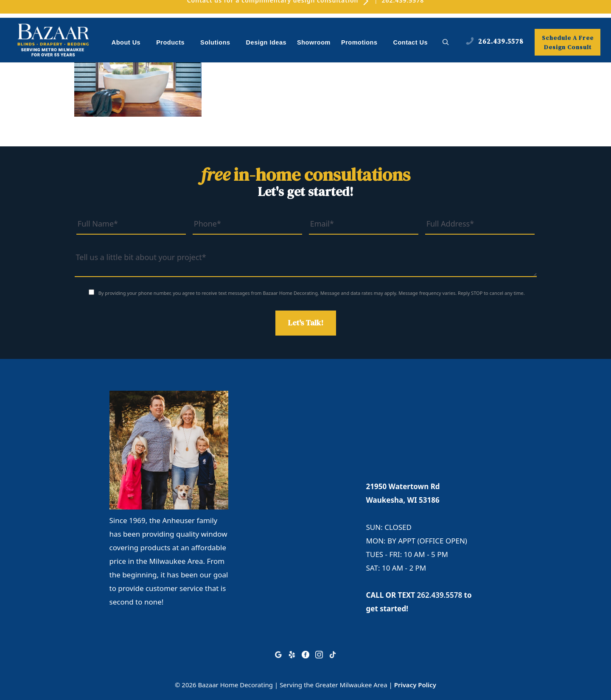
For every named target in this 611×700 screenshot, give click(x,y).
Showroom (314, 42)
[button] (446, 42)
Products (175, 43)
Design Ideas (266, 42)
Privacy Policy (415, 685)
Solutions (220, 43)
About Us (130, 43)
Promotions (364, 43)
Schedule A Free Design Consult (568, 42)
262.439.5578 (440, 595)
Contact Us (411, 42)
